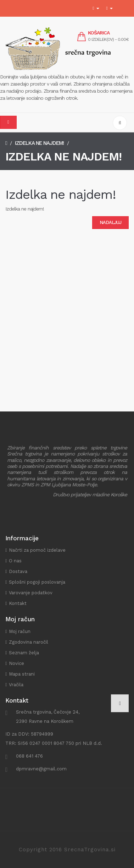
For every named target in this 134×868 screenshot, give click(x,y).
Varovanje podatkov (31, 593)
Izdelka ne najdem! (39, 143)
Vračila (16, 685)
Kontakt (18, 603)
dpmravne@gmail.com (41, 769)
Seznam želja (24, 653)
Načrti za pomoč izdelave (37, 550)
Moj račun (20, 631)
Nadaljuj (110, 222)
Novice (16, 663)
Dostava (18, 571)
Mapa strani (22, 674)
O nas (15, 561)
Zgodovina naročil (29, 642)
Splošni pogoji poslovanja (37, 582)
